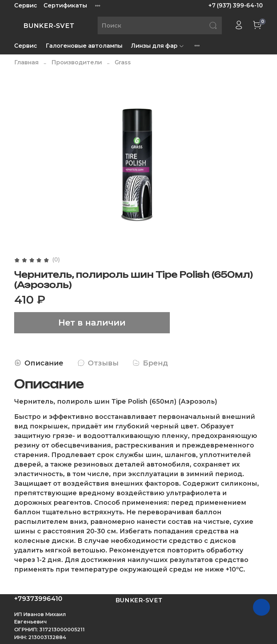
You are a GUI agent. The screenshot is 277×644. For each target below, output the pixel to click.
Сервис (26, 5)
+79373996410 (38, 599)
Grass (123, 62)
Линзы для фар (158, 46)
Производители (77, 62)
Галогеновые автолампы (84, 46)
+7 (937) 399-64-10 (236, 5)
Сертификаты (65, 5)
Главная (26, 62)
